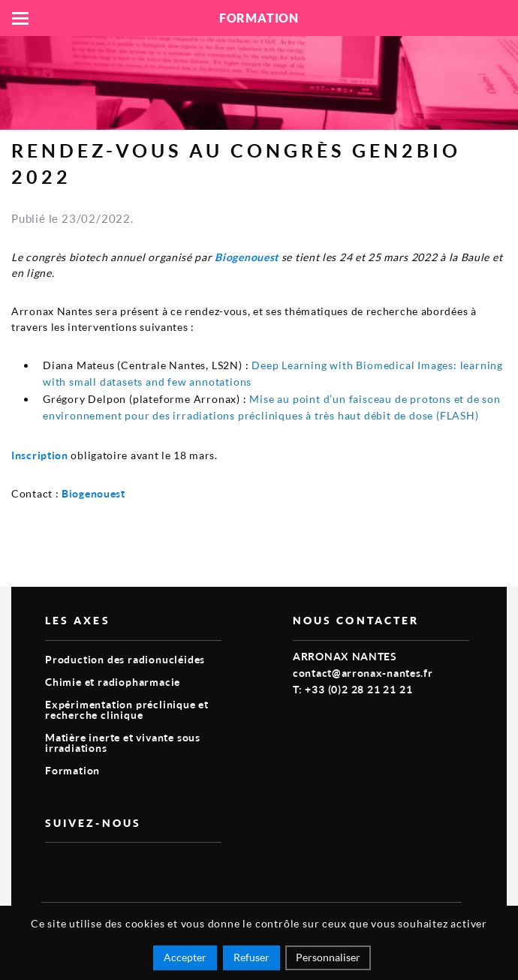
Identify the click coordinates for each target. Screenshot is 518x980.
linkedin (89, 867)
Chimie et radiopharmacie (113, 682)
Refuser (251, 957)
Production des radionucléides (125, 659)
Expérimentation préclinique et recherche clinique (127, 709)
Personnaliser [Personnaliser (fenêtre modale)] (328, 957)
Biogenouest (247, 257)
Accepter (185, 957)
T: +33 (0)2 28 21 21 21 (352, 689)
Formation (72, 770)
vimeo (54, 867)
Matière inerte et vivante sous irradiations (123, 743)
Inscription (40, 455)
